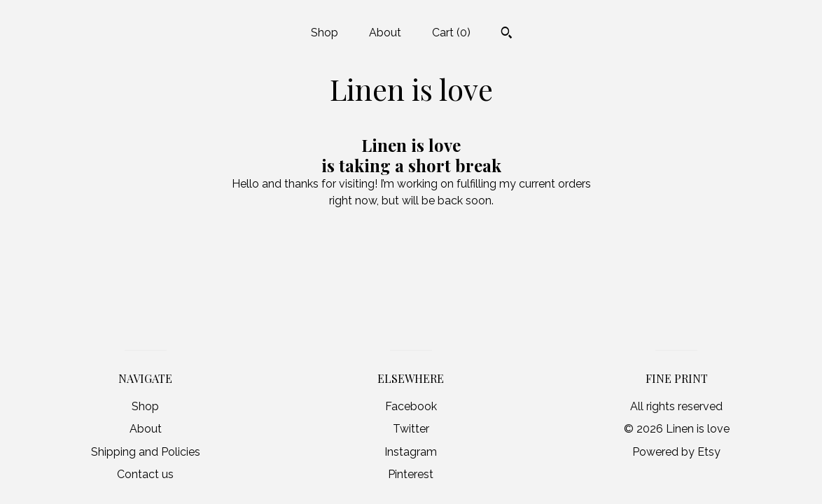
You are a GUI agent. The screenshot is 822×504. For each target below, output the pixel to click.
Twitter (411, 429)
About (385, 33)
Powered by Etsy (676, 452)
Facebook (411, 406)
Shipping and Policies (146, 452)
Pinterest (411, 474)
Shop (325, 33)
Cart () (451, 33)
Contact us (145, 474)
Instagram (411, 452)
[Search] (507, 34)
